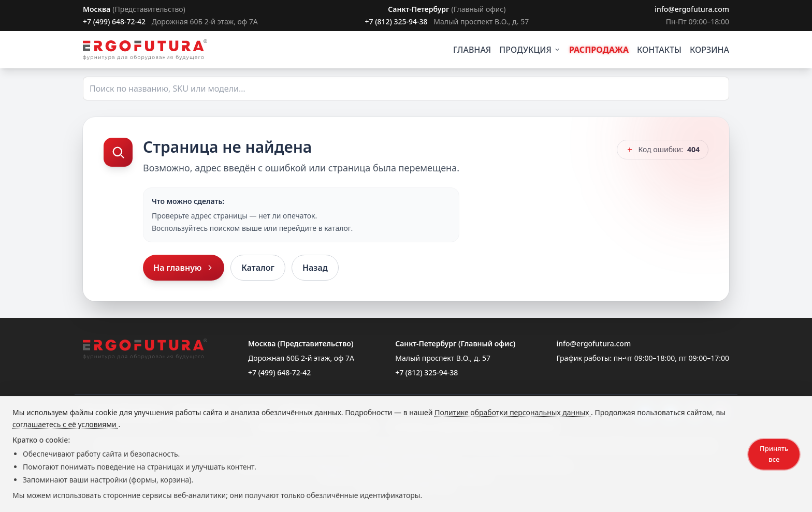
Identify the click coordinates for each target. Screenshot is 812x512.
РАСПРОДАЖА (599, 50)
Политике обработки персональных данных (513, 412)
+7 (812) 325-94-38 (396, 21)
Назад (315, 268)
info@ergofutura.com (692, 9)
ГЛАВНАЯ (472, 50)
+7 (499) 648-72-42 (114, 21)
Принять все (774, 454)
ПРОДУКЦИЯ (530, 50)
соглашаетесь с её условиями (65, 424)
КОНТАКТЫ (659, 50)
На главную (184, 268)
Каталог (258, 268)
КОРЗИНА (709, 50)
